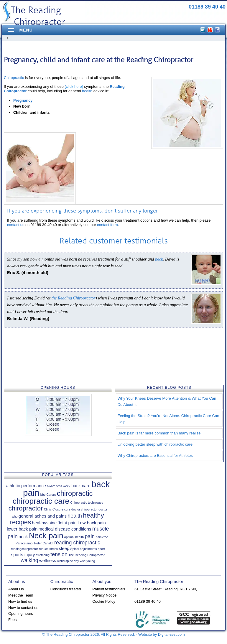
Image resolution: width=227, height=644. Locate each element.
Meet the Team (21, 595)
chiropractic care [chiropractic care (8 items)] (41, 501)
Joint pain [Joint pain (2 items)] (67, 523)
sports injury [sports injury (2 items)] (23, 555)
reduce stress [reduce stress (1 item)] (48, 549)
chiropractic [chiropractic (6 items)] (75, 493)
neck (159, 259)
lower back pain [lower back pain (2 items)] (22, 529)
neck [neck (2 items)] (23, 537)
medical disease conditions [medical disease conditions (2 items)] (65, 529)
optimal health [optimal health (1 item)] (74, 537)
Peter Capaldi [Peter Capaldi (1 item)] (44, 543)
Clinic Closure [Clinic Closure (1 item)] (54, 509)
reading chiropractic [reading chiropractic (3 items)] (77, 543)
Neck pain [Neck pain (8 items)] (46, 536)
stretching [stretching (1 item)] (43, 555)
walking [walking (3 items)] (29, 560)
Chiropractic (14, 78)
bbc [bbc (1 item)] (43, 495)
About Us (16, 589)
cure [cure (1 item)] (67, 509)
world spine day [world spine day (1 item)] (68, 561)
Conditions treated (66, 589)
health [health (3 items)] (75, 516)
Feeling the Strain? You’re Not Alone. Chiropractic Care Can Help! (168, 419)
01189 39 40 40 (207, 7)
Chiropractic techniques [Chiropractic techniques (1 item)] (87, 503)
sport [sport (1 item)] (101, 549)
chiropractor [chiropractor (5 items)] (26, 508)
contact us (16, 225)
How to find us (20, 601)
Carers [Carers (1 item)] (51, 495)
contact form (107, 225)
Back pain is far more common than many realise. (160, 433)
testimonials (146, 241)
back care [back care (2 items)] (81, 486)
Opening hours (21, 613)
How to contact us (23, 608)
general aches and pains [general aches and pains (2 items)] (43, 516)
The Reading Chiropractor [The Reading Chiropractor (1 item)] (87, 555)
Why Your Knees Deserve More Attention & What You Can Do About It (167, 401)
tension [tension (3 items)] (59, 554)
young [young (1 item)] (91, 561)
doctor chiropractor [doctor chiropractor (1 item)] (84, 509)
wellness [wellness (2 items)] (48, 560)
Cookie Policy (104, 601)
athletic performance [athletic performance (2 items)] (26, 486)
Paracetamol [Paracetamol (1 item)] (24, 543)
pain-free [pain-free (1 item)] (102, 537)
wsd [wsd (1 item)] (83, 561)
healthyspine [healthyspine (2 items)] (44, 523)
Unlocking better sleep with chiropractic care (155, 444)
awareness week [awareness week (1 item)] (59, 486)
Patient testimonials (109, 589)
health (87, 91)
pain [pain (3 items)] (90, 536)
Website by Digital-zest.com (162, 634)
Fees (12, 620)
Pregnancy (23, 100)
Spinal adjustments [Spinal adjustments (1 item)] (84, 549)
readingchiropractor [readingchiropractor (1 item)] (24, 549)
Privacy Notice (104, 595)
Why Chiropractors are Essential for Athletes (155, 456)
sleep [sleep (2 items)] (64, 548)
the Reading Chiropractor (74, 298)
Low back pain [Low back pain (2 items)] (92, 523)
